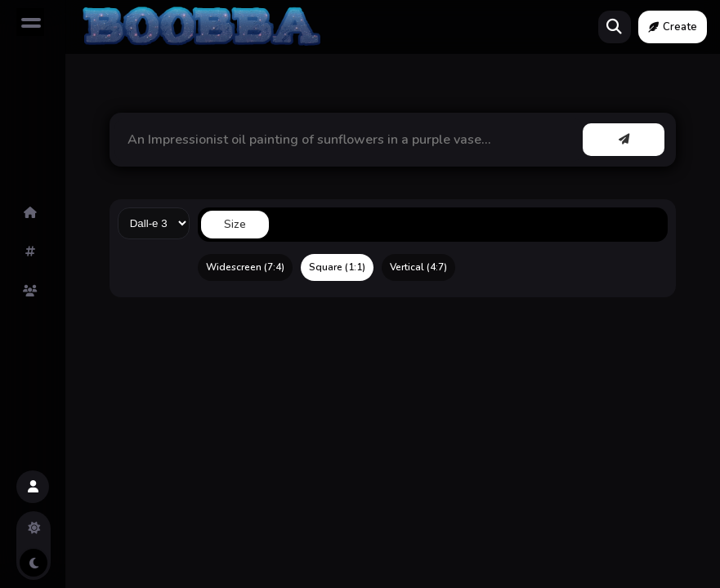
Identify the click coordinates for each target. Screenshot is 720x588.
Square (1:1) (337, 267)
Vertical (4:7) (418, 267)
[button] (33, 487)
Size (235, 224)
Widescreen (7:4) (245, 267)
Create (673, 27)
